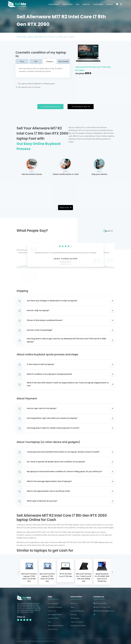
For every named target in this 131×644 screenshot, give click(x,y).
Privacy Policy (53, 629)
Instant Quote (54, 4)
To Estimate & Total (81, 107)
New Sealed (63, 62)
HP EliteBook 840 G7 (66, 262)
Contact (110, 4)
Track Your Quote (77, 622)
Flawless (50, 62)
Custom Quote (53, 618)
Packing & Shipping (55, 607)
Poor (22, 62)
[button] (21, 254)
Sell (24, 37)
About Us (86, 4)
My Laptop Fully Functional (43, 87)
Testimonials (98, 4)
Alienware (38, 37)
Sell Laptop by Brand (78, 626)
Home (19, 37)
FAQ (78, 4)
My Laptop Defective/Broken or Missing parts (43, 84)
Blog (72, 607)
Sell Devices (75, 618)
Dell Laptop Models (55, 615)
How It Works (68, 4)
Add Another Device (50, 107)
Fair (36, 62)
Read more (65, 207)
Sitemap (74, 615)
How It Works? (53, 603)
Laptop (30, 37)
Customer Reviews (77, 611)
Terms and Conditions (56, 626)
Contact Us (52, 611)
